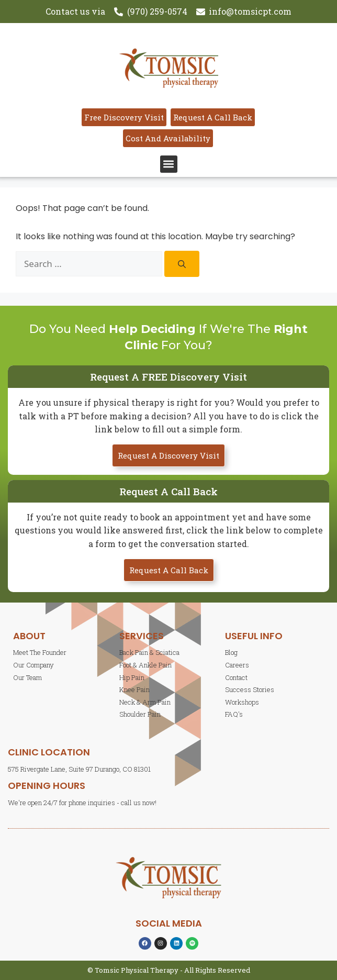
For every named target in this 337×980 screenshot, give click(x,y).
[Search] (182, 264)
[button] (169, 164)
